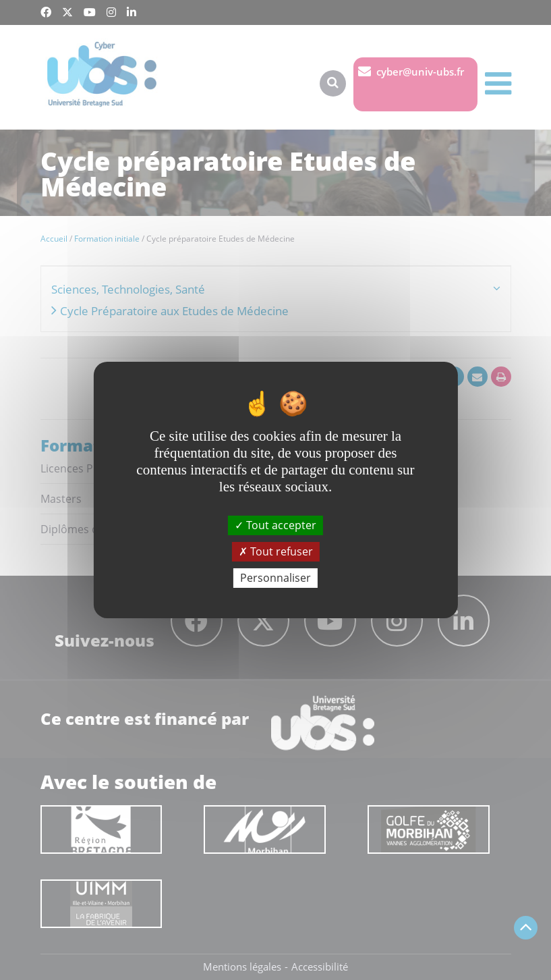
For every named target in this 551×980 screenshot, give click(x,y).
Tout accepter (275, 524)
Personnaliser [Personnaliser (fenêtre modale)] (275, 578)
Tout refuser (276, 551)
